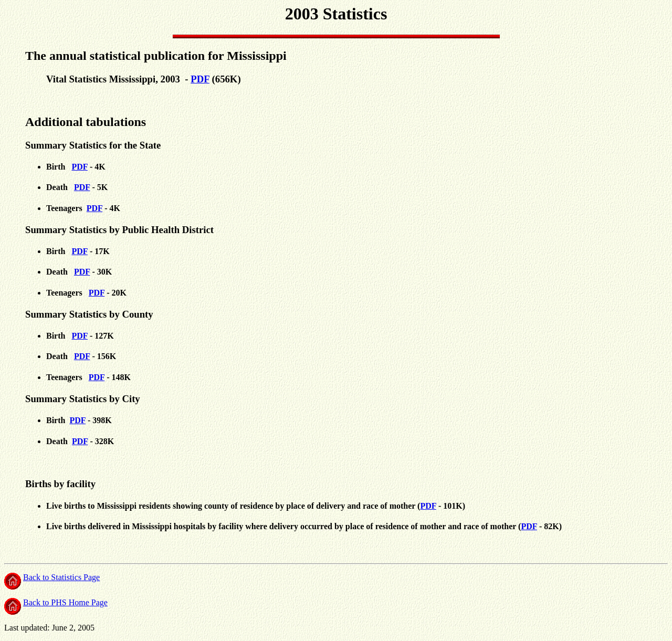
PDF (200, 79)
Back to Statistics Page (61, 577)
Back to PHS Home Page (65, 602)
